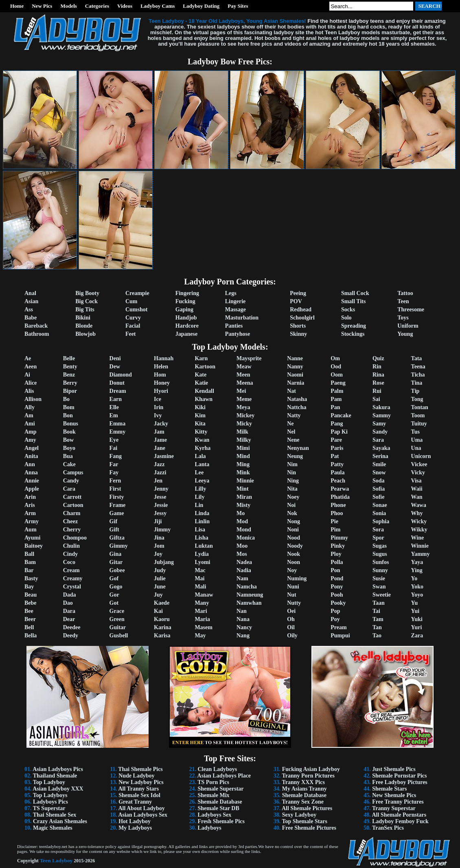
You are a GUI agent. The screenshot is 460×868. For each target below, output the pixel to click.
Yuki (417, 619)
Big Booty (87, 293)
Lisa (200, 530)
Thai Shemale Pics (140, 769)
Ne (290, 424)
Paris (337, 448)
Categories (97, 6)
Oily (292, 636)
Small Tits (354, 301)
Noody (295, 546)
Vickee (419, 464)
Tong (417, 399)
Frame (118, 505)
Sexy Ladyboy (299, 815)
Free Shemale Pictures (309, 828)
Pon (335, 570)
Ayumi (32, 538)
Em (114, 415)
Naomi (295, 375)
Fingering (187, 293)
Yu (415, 603)
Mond (244, 530)
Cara (69, 489)
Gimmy (119, 546)
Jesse (160, 497)
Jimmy (162, 530)
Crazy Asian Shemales (60, 821)
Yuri (417, 627)
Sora (378, 530)
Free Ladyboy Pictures (400, 782)
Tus (415, 432)
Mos (242, 554)
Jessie (161, 505)
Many (202, 603)
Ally (30, 407)
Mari (201, 611)
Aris (30, 505)
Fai (113, 448)
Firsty (117, 497)
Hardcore (187, 326)
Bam (30, 562)
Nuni (293, 587)
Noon (294, 562)
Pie (334, 521)
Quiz (378, 358)
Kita (200, 424)
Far (114, 464)
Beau (31, 595)
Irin (159, 407)
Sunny (380, 570)
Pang (337, 424)
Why (417, 513)
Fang (116, 456)
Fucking (185, 301)
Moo (242, 546)
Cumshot (136, 310)
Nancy (244, 627)
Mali (200, 587)
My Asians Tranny (304, 789)
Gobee (117, 570)
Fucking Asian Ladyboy (311, 769)
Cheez (71, 521)
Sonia (379, 513)
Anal (30, 293)
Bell (29, 627)
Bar (29, 570)
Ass (29, 310)
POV (296, 301)
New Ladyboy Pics (141, 782)
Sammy (382, 415)
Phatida (340, 497)
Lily (199, 497)
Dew (115, 367)
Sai (376, 399)
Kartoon (205, 367)
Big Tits (85, 310)
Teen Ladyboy (56, 860)
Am (29, 415)
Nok (292, 513)
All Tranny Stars (138, 789)
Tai (376, 611)
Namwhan (249, 603)
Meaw (244, 367)
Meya (243, 407)
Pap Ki (339, 432)
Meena (245, 383)
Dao (68, 603)
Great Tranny (135, 802)
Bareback (36, 326)
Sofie (379, 497)
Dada (70, 595)
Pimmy (339, 538)
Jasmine (164, 456)
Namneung (250, 595)
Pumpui (340, 636)
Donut (117, 383)
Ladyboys (209, 828)
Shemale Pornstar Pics (399, 776)
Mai (199, 578)
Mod (242, 521)
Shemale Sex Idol (139, 795)
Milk (242, 432)
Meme (244, 399)
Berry (70, 383)
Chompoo (75, 538)
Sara (378, 440)
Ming (243, 464)
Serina (380, 456)
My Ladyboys (135, 828)
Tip (415, 391)
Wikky (419, 530)
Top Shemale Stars (304, 821)
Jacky (161, 424)
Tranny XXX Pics (303, 782)
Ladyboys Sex (214, 815)
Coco (69, 562)
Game (117, 513)
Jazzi (160, 473)
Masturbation (242, 318)
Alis (29, 391)
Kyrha (203, 448)
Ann (30, 464)
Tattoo (405, 293)
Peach (338, 481)
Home (17, 6)
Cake (69, 464)
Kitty (201, 432)
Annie (32, 481)
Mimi (243, 448)
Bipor (70, 391)
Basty (31, 578)
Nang (243, 636)
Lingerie (235, 301)
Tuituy (419, 424)
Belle (69, 358)
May (200, 636)
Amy (30, 440)
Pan (335, 407)
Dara (69, 611)
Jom (159, 546)
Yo (414, 578)
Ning (293, 481)
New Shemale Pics (394, 795)
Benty (70, 367)
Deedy (71, 636)
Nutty (294, 603)
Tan (377, 627)
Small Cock (355, 293)
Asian (31, 301)
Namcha (247, 587)
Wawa (419, 505)
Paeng (338, 383)
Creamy (73, 578)
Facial (133, 326)
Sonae (380, 505)
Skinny (298, 334)
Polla (337, 562)
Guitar (118, 627)
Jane (160, 448)
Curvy (133, 318)
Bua (68, 456)
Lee (199, 473)
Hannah (164, 358)
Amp (31, 432)
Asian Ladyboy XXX (58, 789)
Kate (200, 375)
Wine (418, 538)
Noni (293, 530)
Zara (417, 636)
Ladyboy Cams (158, 6)
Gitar (116, 562)
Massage (235, 310)
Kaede (162, 603)
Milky (244, 440)
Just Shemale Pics (394, 769)
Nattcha (297, 407)
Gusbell (119, 636)
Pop (335, 611)
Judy (160, 570)
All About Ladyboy (141, 808)
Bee (29, 611)
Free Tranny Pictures (398, 802)
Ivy (158, 415)
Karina (163, 627)
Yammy (421, 554)
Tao (377, 636)
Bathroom (37, 334)
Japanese (186, 334)
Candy (71, 481)
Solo (346, 318)
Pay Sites (238, 6)
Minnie (245, 481)
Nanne (295, 358)
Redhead (301, 310)
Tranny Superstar (394, 808)
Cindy (71, 554)
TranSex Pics (388, 828)
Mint (243, 489)
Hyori (161, 391)
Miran (244, 497)
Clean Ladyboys (217, 769)
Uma (417, 440)
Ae (28, 358)
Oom (337, 375)
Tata (417, 358)
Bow (68, 440)
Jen (158, 481)
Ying (417, 570)
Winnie (420, 546)
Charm (72, 513)
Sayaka (381, 448)
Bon (68, 415)
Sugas (380, 546)
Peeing (298, 293)
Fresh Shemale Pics (221, 821)
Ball (29, 554)
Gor (114, 595)
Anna (31, 473)
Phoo (337, 513)
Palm (337, 391)
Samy (379, 424)
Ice (158, 399)
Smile (379, 464)
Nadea (244, 562)
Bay (29, 587)
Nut (292, 595)
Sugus (380, 554)
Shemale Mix (213, 795)
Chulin (71, 546)
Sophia (381, 521)
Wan (417, 497)
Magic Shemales (53, 828)
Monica (246, 538)
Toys (403, 318)
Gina (116, 554)
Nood (294, 538)
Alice (31, 383)
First (115, 489)
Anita (31, 456)
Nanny (295, 367)
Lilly (200, 489)
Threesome (411, 310)
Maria (202, 619)
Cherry (72, 530)
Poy (335, 619)
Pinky (338, 546)
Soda (379, 481)
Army (32, 521)
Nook (294, 554)
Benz (69, 375)
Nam (242, 578)
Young (405, 334)
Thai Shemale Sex (55, 815)
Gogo (116, 587)
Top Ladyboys (50, 795)
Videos (125, 6)
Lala (200, 456)
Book (69, 432)
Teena (418, 367)
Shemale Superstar (220, 789)
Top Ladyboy (49, 782)
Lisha (201, 538)
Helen (161, 367)
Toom (418, 415)
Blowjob (85, 334)
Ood (336, 367)
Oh (291, 619)
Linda (202, 513)
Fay (114, 473)
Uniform (408, 326)
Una (416, 448)
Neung (295, 456)
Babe (31, 318)
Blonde (84, 326)
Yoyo (417, 595)
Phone (338, 505)
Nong (294, 521)
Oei (291, 611)
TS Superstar (49, 808)
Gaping (184, 310)
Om (335, 358)
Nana (243, 619)
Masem (204, 627)
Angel (32, 448)
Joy (158, 554)
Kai (158, 611)
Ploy (336, 554)
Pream (338, 627)
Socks (348, 310)
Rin (377, 367)
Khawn (204, 399)
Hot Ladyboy (135, 821)
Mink (243, 473)
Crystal (72, 587)
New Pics (42, 6)
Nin (291, 473)
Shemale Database (220, 802)
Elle (114, 407)
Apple (32, 489)
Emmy (118, 432)
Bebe (31, 603)
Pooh (337, 595)
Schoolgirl (302, 318)
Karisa (162, 636)
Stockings (353, 334)
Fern (115, 481)
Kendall (204, 391)
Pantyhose (238, 334)
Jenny (161, 489)
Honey (162, 383)
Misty (243, 505)
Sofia (379, 489)
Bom (69, 407)
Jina (159, 538)
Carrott (72, 497)
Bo (66, 399)
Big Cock (87, 301)
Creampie (137, 293)
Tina (417, 383)
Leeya (202, 481)
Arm (30, 513)
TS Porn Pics (213, 782)
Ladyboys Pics (50, 802)
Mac (200, 570)
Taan (379, 603)
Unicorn (421, 456)
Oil (291, 627)
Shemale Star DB (218, 808)
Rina (378, 375)
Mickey (245, 415)
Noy (292, 570)
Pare (336, 440)
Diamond (121, 375)
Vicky (418, 473)
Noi (291, 505)
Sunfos (381, 562)
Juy (158, 595)
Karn (201, 358)
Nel (291, 432)
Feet (131, 334)
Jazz (159, 464)
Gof (114, 578)
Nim (292, 464)
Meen (243, 375)
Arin (30, 497)
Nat (291, 391)
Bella (31, 636)
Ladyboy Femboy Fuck (400, 821)
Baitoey (34, 546)
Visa (416, 481)
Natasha (297, 399)
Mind (243, 456)
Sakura (381, 407)
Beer (30, 619)
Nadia (244, 570)
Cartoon (73, 505)
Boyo (69, 448)
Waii (417, 489)
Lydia (202, 554)
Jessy (160, 513)
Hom (160, 375)
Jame (160, 440)
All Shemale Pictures (307, 808)
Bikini (83, 318)
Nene (293, 440)
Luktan (204, 546)
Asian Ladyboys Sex (143, 815)
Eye (114, 440)
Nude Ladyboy (136, 776)
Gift (114, 530)
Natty (294, 415)
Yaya (417, 562)
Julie (160, 578)
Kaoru (162, 619)
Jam (159, 432)
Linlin (202, 521)
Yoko (417, 587)
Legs (231, 293)
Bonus (71, 424)
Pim (335, 530)
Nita (292, 489)
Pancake (341, 415)
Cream (71, 570)
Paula (337, 473)
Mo (241, 513)
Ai (27, 375)
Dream (118, 391)
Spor (378, 538)
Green (117, 619)
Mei (241, 391)
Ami (30, 424)
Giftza (117, 538)
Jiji (158, 521)
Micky (244, 424)
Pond (337, 578)
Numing (297, 578)
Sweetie (382, 595)
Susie (379, 578)
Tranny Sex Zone (302, 802)
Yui (415, 611)
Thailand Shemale (55, 776)
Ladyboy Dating (201, 6)
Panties (234, 326)
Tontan (420, 407)
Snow (379, 473)
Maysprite (249, 358)
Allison (33, 399)
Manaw (204, 595)
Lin (199, 505)
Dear (69, 619)
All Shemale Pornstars (399, 815)
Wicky (419, 521)
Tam (378, 619)
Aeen (31, 367)
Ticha (418, 375)
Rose (378, 383)
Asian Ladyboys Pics (58, 769)
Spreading (354, 326)
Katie (201, 383)
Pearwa (340, 489)
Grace (117, 611)
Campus (73, 473)
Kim (200, 415)
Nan (242, 611)
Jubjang (164, 562)
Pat (335, 456)
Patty (337, 464)
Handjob (186, 318)
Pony (337, 587)
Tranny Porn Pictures (308, 776)
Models (68, 6)
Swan (379, 587)
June (160, 587)
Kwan (202, 440)
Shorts (298, 326)
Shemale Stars (389, 789)
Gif (113, 521)
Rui (377, 391)
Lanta (202, 464)
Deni (115, 358)
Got (114, 603)
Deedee (72, 627)
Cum (131, 301)
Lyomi (202, 562)
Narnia (296, 383)
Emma (118, 424)
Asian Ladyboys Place (224, 776)
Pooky (338, 603)
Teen (403, 301)
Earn (116, 399)
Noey (293, 497)
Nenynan (298, 448)
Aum (31, 530)
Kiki (200, 407)
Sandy (380, 432)
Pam (336, 399)
